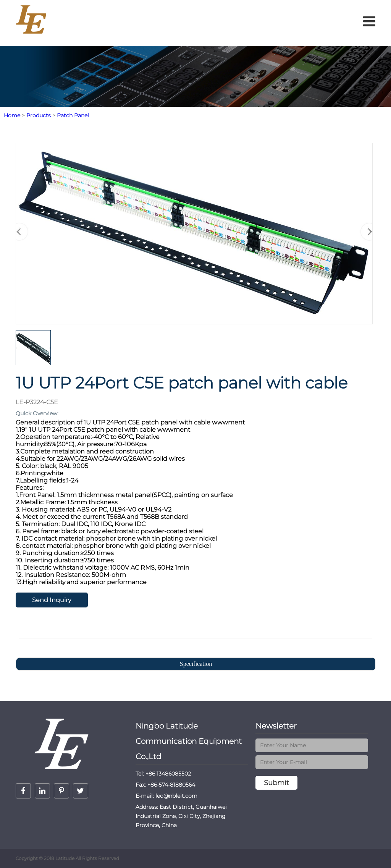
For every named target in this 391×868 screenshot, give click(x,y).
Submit (276, 783)
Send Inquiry (52, 600)
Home (12, 115)
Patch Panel (73, 115)
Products (39, 115)
